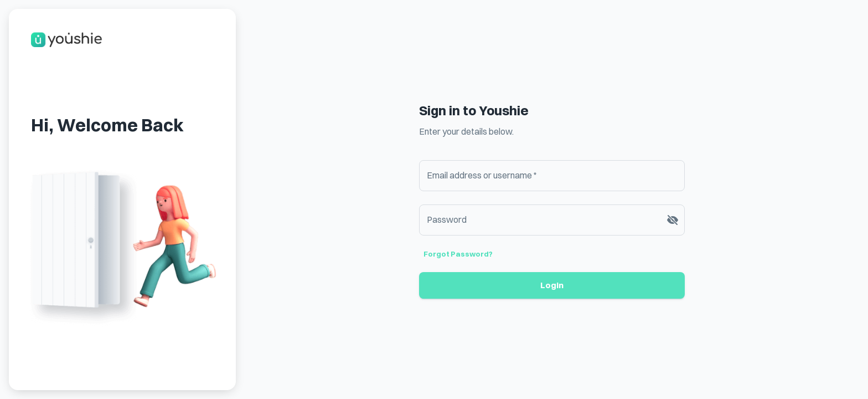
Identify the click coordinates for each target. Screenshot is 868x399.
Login (552, 285)
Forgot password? (458, 254)
